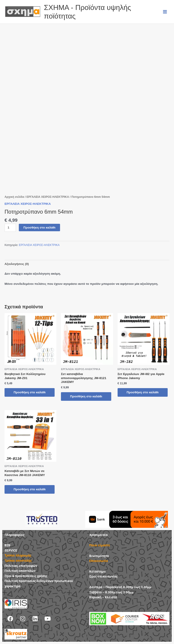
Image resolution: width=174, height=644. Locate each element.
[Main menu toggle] (165, 12)
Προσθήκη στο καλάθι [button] (30, 392)
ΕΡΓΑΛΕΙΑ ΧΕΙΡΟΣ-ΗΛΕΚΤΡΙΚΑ (48, 197)
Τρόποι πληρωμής (18, 555)
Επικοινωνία (99, 561)
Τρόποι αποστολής (18, 561)
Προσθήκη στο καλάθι (39, 228)
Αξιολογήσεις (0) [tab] (17, 264)
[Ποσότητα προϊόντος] (10, 228)
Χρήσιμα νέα (98, 535)
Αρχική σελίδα (14, 197)
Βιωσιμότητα (99, 556)
